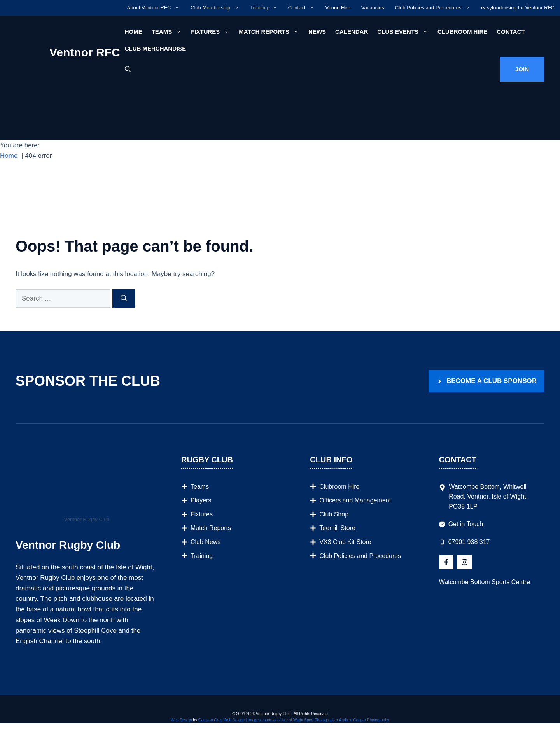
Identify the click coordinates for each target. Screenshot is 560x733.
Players (201, 500)
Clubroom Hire (462, 32)
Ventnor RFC (85, 52)
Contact (304, 8)
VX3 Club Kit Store (345, 542)
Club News (206, 542)
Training (266, 8)
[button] (128, 69)
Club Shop (334, 514)
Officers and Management (355, 500)
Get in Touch (466, 524)
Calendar (352, 32)
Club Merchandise (156, 48)
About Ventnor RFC (156, 8)
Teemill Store (337, 528)
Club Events (405, 32)
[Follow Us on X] (446, 562)
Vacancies (373, 8)
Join (522, 69)
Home (134, 32)
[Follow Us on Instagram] (465, 562)
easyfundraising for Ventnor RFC (518, 8)
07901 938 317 (469, 542)
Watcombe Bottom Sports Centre (485, 582)
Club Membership (218, 8)
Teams (169, 32)
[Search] (124, 299)
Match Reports (271, 32)
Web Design (181, 720)
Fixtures (213, 32)
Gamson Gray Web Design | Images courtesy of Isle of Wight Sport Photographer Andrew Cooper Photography (294, 720)
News (317, 32)
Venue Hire (338, 8)
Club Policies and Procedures (436, 8)
